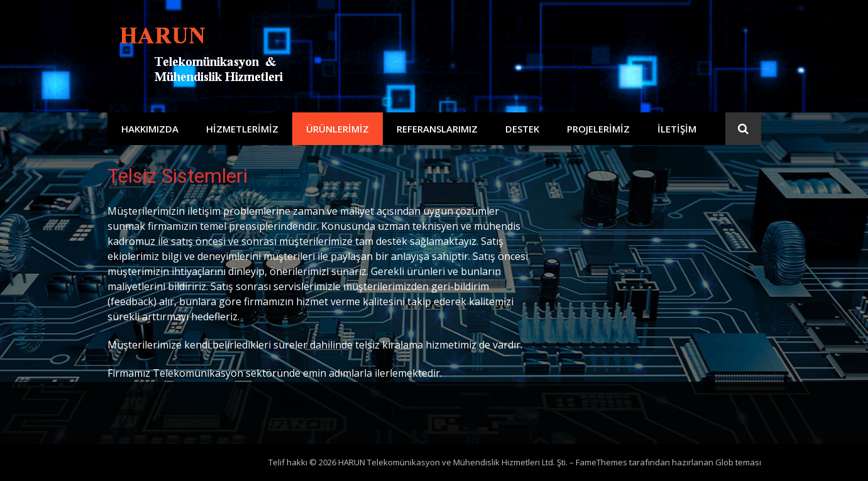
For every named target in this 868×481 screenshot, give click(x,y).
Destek (522, 129)
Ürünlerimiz (338, 129)
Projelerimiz (598, 129)
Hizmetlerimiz (242, 129)
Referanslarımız (437, 129)
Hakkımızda (150, 129)
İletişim (677, 129)
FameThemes (602, 462)
